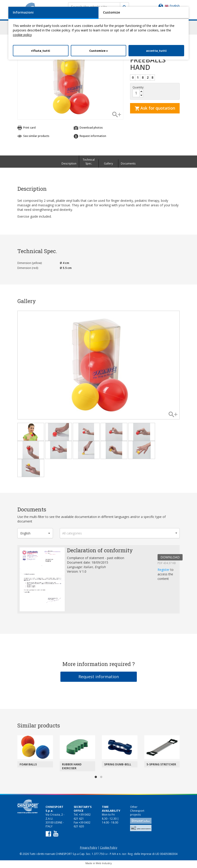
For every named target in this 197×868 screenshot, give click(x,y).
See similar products (33, 138)
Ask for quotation (155, 110)
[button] (35, 535)
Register (164, 572)
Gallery (108, 166)
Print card (26, 130)
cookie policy (22, 35)
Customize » (99, 51)
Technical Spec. (89, 164)
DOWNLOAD (170, 559)
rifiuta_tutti (41, 51)
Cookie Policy (109, 850)
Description (69, 166)
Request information (90, 138)
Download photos (88, 130)
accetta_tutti (156, 51)
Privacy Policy (89, 850)
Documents (128, 166)
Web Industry (104, 865)
